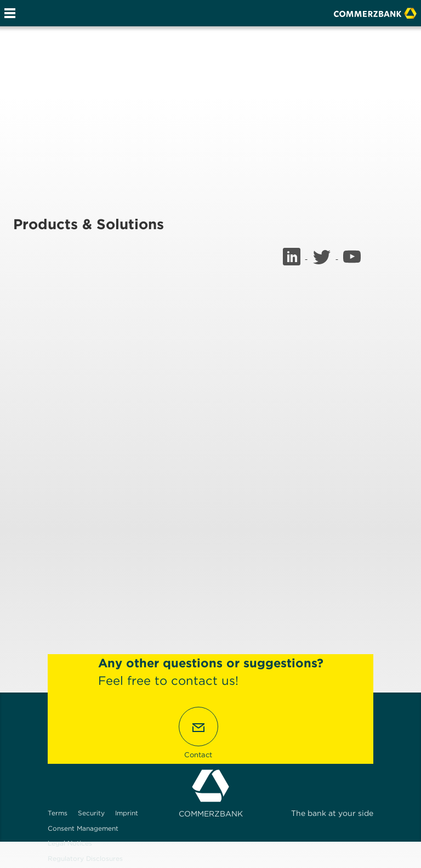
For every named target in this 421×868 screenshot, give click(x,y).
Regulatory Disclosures (85, 858)
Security (91, 813)
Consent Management (83, 828)
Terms (58, 813)
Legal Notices (70, 843)
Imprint (127, 813)
